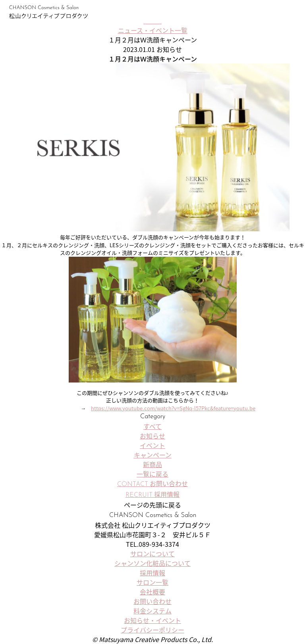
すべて (152, 426)
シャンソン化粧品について (152, 563)
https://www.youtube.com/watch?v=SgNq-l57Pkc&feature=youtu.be (173, 408)
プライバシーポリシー (152, 630)
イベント (152, 445)
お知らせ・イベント (152, 620)
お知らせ (152, 436)
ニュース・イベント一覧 (153, 30)
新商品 (152, 464)
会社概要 (152, 592)
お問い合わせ (152, 601)
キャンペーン (153, 455)
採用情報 (152, 573)
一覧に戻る (152, 474)
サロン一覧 (265, 12)
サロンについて (152, 554)
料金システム (152, 611)
